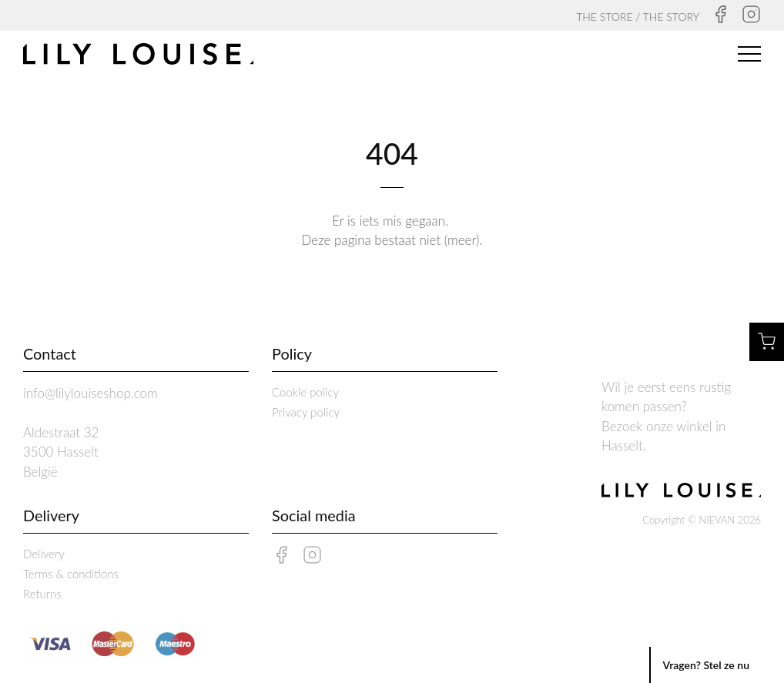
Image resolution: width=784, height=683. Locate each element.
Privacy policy (306, 412)
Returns (42, 594)
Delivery (44, 554)
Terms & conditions (71, 574)
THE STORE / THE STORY (638, 17)
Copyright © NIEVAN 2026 (702, 520)
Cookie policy (305, 392)
